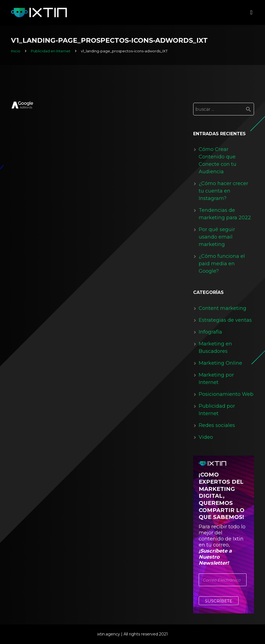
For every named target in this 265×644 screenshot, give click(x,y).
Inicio (16, 51)
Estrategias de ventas (225, 320)
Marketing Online (220, 363)
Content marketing (222, 308)
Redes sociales (217, 425)
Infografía (210, 332)
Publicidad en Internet (51, 51)
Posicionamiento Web (226, 394)
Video (206, 437)
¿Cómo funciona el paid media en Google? (222, 264)
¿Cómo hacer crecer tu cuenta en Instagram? (223, 191)
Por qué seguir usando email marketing (217, 237)
